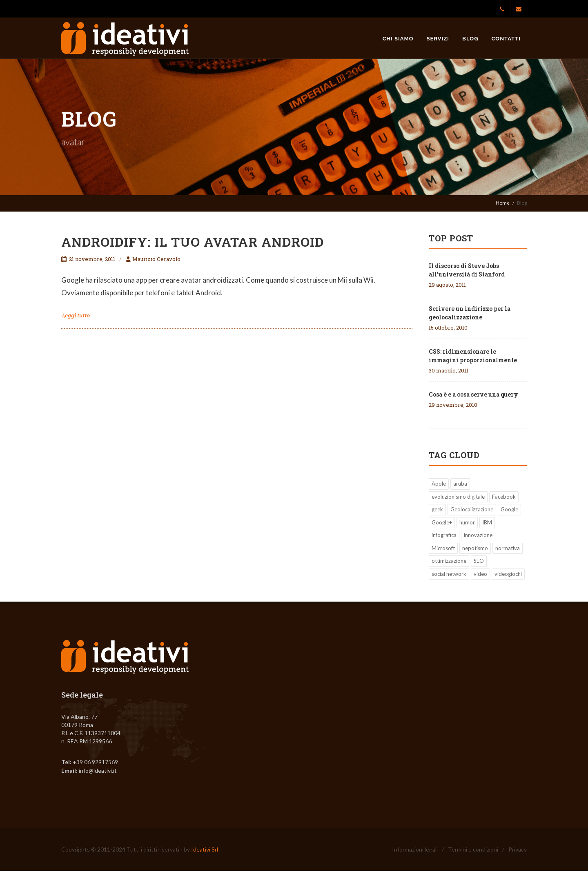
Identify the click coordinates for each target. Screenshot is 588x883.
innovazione (478, 535)
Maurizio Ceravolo (153, 259)
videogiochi (508, 574)
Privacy (518, 849)
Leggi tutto (76, 315)
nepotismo (475, 548)
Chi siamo (398, 39)
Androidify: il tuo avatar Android (193, 242)
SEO (479, 561)
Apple (439, 484)
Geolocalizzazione (472, 509)
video (480, 574)
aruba (460, 484)
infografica (444, 535)
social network (449, 574)
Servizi (438, 39)
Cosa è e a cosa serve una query (473, 394)
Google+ (442, 522)
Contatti (506, 39)
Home (503, 203)
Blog (470, 39)
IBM (487, 522)
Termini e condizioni (473, 849)
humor (467, 522)
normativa (508, 548)
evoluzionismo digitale (458, 497)
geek (437, 509)
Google (509, 509)
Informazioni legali (415, 849)
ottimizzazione (449, 561)
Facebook (504, 497)
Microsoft (443, 548)
